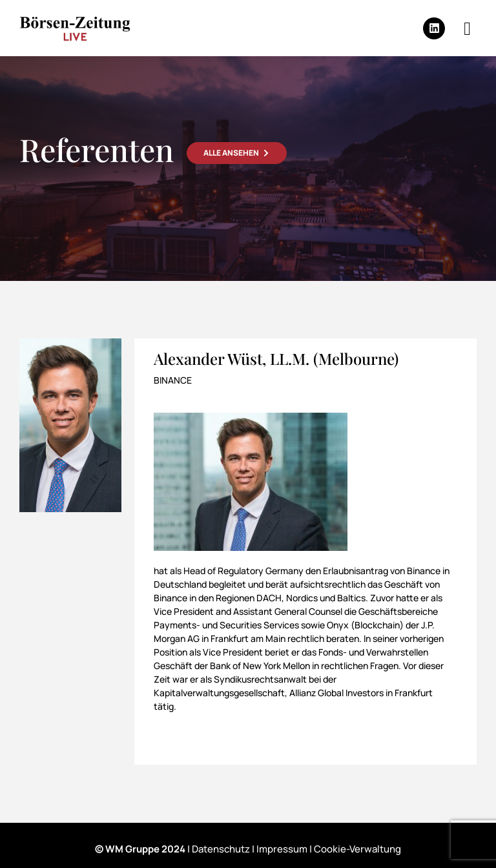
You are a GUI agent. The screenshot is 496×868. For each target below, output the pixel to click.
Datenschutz (221, 849)
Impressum (282, 849)
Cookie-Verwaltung (357, 849)
